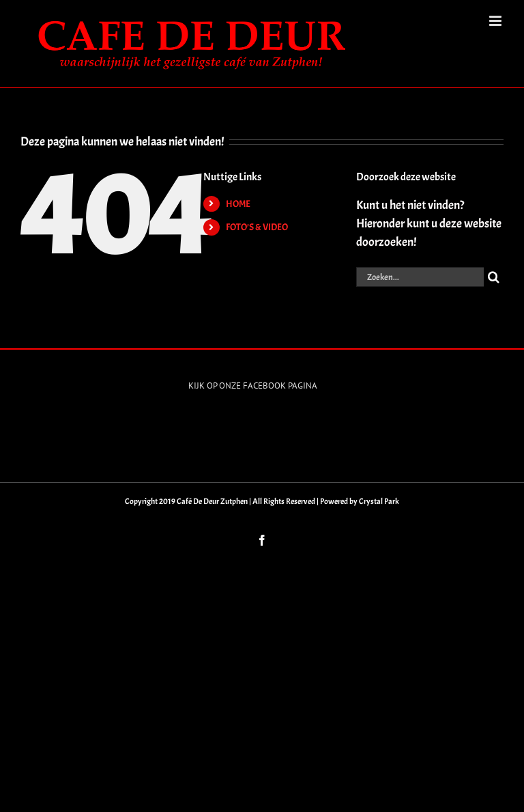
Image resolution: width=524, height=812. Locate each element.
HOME (238, 204)
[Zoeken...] (420, 277)
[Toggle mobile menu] (496, 21)
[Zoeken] (494, 277)
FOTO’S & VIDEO (257, 227)
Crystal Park (379, 501)
